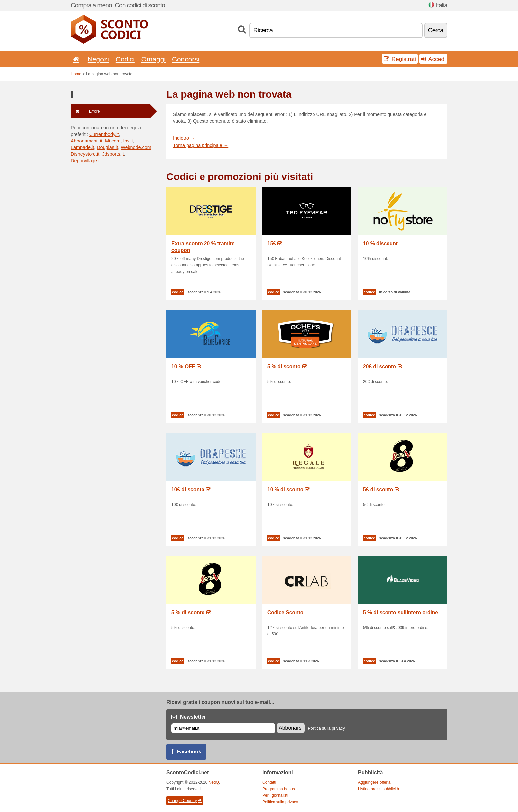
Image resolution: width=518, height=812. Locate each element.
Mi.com (113, 141)
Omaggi (153, 59)
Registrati (400, 59)
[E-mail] (223, 728)
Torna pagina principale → (201, 145)
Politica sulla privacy (326, 728)
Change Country (185, 801)
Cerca (436, 30)
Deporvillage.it (86, 161)
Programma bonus (279, 789)
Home (76, 74)
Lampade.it (82, 147)
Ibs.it (128, 141)
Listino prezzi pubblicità (379, 789)
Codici (125, 59)
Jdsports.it (113, 154)
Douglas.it (107, 147)
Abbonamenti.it (87, 141)
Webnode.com (136, 147)
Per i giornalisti (275, 795)
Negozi (98, 59)
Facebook (189, 752)
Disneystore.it (85, 154)
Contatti (269, 782)
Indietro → (184, 138)
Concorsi (186, 59)
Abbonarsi (291, 728)
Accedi (433, 59)
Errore (85, 111)
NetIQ (214, 782)
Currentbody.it (104, 134)
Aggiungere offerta (374, 782)
